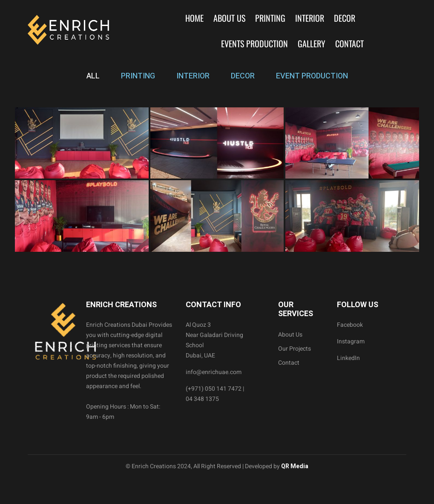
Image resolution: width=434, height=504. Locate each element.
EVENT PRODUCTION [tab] (312, 76)
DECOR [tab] (243, 76)
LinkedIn (348, 358)
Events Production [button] (254, 43)
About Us (229, 18)
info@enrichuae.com (214, 372)
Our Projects (295, 349)
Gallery (312, 43)
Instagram (351, 341)
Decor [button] (345, 18)
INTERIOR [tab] (193, 76)
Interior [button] (310, 18)
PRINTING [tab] (138, 76)
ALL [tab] (93, 76)
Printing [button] (270, 18)
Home (194, 18)
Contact (349, 43)
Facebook (350, 325)
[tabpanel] (217, 180)
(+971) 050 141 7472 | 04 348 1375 (215, 394)
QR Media (294, 466)
